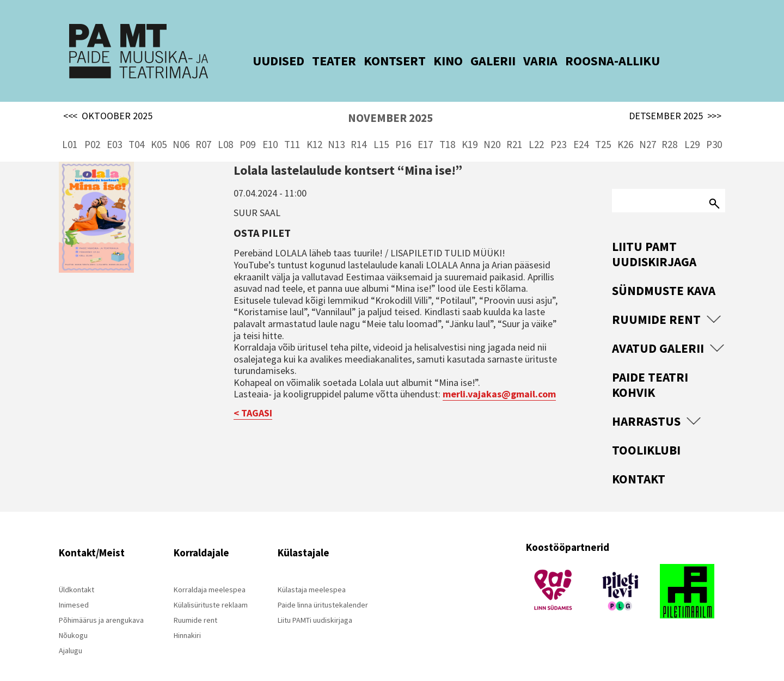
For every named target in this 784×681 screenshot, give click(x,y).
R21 (514, 131)
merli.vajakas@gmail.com (499, 380)
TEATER (320, 61)
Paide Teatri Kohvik (650, 371)
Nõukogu (73, 622)
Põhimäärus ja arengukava (101, 606)
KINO (434, 61)
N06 (181, 131)
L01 (70, 131)
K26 (625, 131)
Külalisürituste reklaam (211, 591)
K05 (159, 131)
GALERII (479, 61)
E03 (114, 131)
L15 (381, 131)
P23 (558, 131)
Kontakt (639, 465)
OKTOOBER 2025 (108, 102)
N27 (648, 131)
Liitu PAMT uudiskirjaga (654, 240)
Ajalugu (71, 637)
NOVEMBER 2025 (390, 104)
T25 (603, 131)
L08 (225, 131)
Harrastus (646, 407)
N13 (336, 131)
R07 (203, 131)
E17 (425, 131)
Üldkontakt (76, 576)
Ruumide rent (656, 306)
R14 (359, 131)
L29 (692, 131)
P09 (247, 131)
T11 (292, 131)
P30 (714, 131)
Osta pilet (262, 219)
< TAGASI (253, 399)
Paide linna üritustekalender (323, 591)
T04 (136, 131)
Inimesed (74, 591)
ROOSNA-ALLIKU (599, 61)
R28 (669, 131)
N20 (492, 131)
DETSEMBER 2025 (675, 102)
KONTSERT (381, 61)
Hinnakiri (187, 622)
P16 (403, 131)
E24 (581, 131)
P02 (92, 131)
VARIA (527, 61)
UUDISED (265, 61)
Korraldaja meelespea (210, 576)
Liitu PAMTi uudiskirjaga (315, 606)
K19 (470, 131)
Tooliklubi (646, 436)
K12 (314, 131)
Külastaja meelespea (312, 576)
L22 (536, 131)
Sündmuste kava (664, 277)
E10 (270, 131)
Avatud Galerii (658, 335)
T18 (447, 131)
